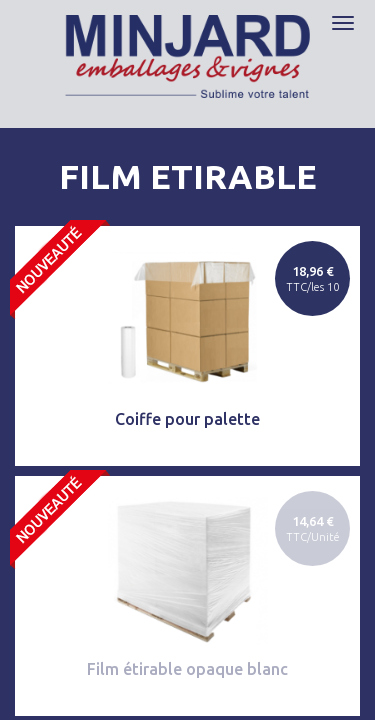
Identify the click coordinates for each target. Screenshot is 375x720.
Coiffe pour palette (187, 419)
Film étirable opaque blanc (187, 669)
